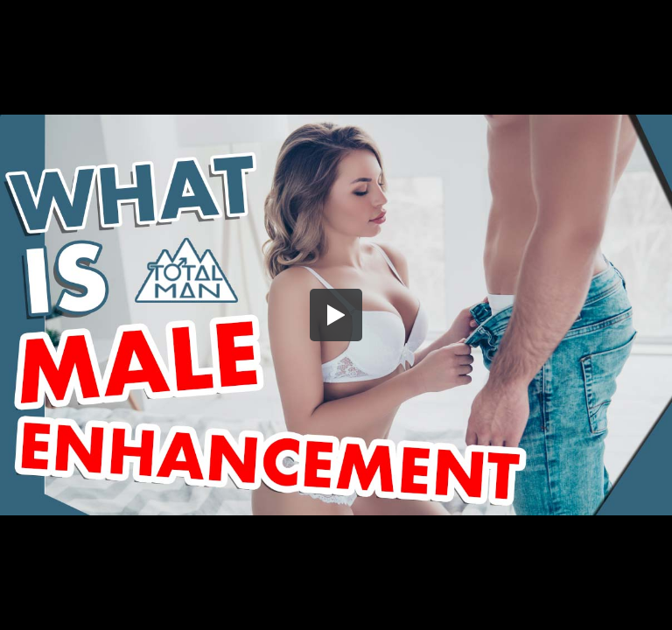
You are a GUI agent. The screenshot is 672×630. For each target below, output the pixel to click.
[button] (336, 315)
